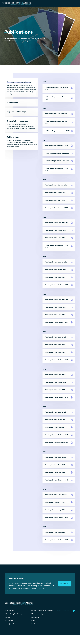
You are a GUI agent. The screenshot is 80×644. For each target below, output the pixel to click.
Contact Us (64, 593)
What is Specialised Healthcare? (42, 620)
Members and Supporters (40, 623)
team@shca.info (11, 633)
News (33, 630)
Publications (35, 627)
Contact (34, 633)
